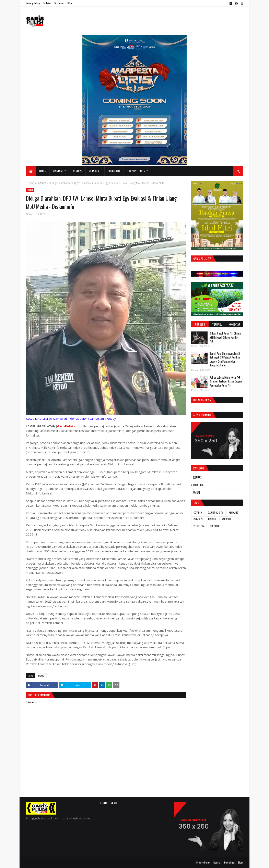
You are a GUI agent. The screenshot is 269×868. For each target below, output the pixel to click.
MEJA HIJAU (199, 485)
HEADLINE (233, 512)
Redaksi (47, 3)
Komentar (235, 324)
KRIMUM (212, 519)
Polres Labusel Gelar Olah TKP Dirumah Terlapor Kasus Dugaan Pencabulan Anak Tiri (226, 381)
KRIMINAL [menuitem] (58, 171)
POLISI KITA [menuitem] (114, 171)
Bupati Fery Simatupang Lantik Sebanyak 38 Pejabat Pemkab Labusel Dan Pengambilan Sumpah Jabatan (225, 359)
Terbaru (217, 324)
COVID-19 (198, 512)
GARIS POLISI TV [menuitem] (136, 171)
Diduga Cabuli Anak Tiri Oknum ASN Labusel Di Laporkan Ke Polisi (225, 337)
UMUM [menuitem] (43, 171)
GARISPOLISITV (216, 512)
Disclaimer (59, 3)
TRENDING (215, 526)
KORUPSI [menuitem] (77, 171)
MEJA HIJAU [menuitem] (95, 171)
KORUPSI (198, 477)
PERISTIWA (199, 526)
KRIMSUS (198, 519)
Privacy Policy (33, 3)
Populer (200, 324)
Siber (70, 3)
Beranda (31, 183)
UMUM (42, 183)
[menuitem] (31, 171)
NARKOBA (226, 519)
